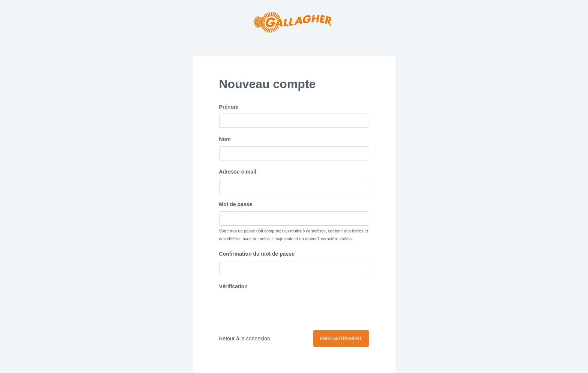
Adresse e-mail (238, 172)
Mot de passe (236, 204)
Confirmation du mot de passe (257, 254)
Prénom (229, 107)
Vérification (233, 286)
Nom (225, 139)
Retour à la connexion (245, 339)
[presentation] (276, 308)
